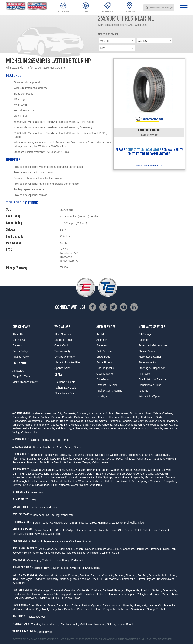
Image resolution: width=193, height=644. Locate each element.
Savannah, (157, 481)
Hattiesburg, (84, 530)
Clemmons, (66, 549)
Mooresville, (58, 553)
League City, (156, 605)
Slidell (141, 523)
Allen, (32, 605)
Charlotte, (53, 549)
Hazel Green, (51, 421)
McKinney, (18, 609)
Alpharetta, (49, 470)
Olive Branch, (126, 530)
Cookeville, (83, 590)
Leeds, (162, 421)
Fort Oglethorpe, (130, 474)
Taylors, (151, 579)
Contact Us (19, 340)
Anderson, (61, 575)
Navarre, (55, 459)
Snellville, (29, 485)
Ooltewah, (31, 598)
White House (73, 598)
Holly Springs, (42, 477)
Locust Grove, (122, 477)
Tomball (161, 609)
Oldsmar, (89, 459)
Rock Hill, (97, 579)
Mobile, (29, 425)
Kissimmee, (19, 459)
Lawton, (56, 568)
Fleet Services (63, 334)
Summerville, (128, 579)
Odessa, (78, 459)
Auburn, (111, 413)
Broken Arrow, (42, 568)
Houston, (117, 605)
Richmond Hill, (101, 481)
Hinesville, (18, 477)
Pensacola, (19, 462)
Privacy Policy (21, 357)
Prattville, (49, 428)
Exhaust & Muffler (107, 385)
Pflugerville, (110, 609)
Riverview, (32, 462)
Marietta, (171, 477)
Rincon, (115, 481)
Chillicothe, (48, 560)
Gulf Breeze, (147, 455)
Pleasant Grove (36, 617)
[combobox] (159, 8)
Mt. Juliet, (155, 594)
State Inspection (148, 362)
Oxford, (174, 425)
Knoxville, (78, 594)
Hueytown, (101, 421)
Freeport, (133, 455)
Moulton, (65, 425)
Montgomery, (42, 425)
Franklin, (146, 590)
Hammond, (104, 523)
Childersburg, (20, 417)
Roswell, (125, 481)
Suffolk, (111, 624)
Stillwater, (87, 568)
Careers (17, 345)
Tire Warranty (62, 351)
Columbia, (108, 575)
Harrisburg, (142, 549)
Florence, (127, 417)
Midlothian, (86, 624)
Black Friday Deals (65, 393)
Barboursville (44, 632)
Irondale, (127, 421)
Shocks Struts (147, 351)
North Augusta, (69, 579)
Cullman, (34, 417)
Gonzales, (91, 523)
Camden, (96, 575)
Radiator (144, 340)
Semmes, (94, 428)
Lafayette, (117, 523)
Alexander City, (54, 413)
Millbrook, (18, 425)
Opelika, (119, 425)
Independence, (50, 541)
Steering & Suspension (152, 368)
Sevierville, (44, 598)
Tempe (65, 440)
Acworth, (36, 470)
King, (47, 553)
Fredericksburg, (51, 624)
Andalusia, (70, 413)
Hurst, (137, 605)
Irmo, (15, 579)
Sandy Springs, (140, 481)
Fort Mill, (143, 575)
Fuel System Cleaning (109, 391)
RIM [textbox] (103, 48)
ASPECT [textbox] (143, 41)
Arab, (92, 413)
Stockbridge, (43, 485)
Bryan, (52, 605)
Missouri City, (33, 609)
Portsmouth (78, 560)
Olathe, (35, 508)
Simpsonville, (112, 579)
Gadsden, (161, 417)
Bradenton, (38, 455)
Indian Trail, (169, 549)
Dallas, (107, 605)
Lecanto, (32, 459)
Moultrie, (34, 481)
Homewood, (77, 421)
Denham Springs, (74, 523)
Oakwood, (57, 481)
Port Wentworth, (82, 481)
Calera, (157, 413)
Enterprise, (91, 417)
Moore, (65, 568)
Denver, (90, 549)
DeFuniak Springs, (83, 455)
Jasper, (153, 421)
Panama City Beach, (165, 459)
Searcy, (69, 447)
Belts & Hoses (105, 351)
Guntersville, (35, 421)
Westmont (37, 492)
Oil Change (145, 334)
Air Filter (101, 334)
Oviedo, (111, 459)
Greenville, (155, 575)
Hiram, (29, 477)
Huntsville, (115, 421)
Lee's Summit (83, 541)
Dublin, (82, 474)
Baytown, (42, 605)
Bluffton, (85, 575)
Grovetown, (162, 474)
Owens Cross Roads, (156, 425)
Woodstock (97, 485)
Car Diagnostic (105, 368)
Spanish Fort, (109, 428)
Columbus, (154, 470)
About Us (18, 334)
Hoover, (90, 421)
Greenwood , (47, 575)
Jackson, (37, 594)
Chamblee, (141, 470)
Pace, (119, 459)
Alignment (102, 340)
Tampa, (87, 462)
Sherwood (80, 447)
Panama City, (144, 459)
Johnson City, (51, 594)
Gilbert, (35, 440)
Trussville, (157, 428)
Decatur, (56, 417)
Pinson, (39, 428)
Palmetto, (129, 459)
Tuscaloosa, (171, 428)
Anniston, (82, 413)
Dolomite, (68, 417)
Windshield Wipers (149, 396)
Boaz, (149, 413)
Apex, (43, 549)
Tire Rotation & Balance (152, 379)
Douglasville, (69, 474)
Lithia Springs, (105, 477)
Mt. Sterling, (53, 515)
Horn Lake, (99, 530)
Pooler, (68, 481)
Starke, (77, 462)
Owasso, (75, 568)
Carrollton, (127, 470)
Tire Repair (145, 374)
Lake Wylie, (26, 579)
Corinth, (61, 530)
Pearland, (96, 609)
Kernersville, (36, 553)
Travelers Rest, (165, 579)
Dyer (33, 500)
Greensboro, (128, 549)
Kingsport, (66, 594)
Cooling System (106, 374)
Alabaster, (38, 413)
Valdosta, (65, 485)
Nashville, (18, 598)
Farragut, (120, 590)
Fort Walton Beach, (116, 455)
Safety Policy (20, 351)
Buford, (106, 470)
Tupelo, (29, 534)
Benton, (38, 447)
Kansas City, (67, 541)
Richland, (164, 530)
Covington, (56, 523)
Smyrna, (17, 485)
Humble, (128, 605)
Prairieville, (131, 523)
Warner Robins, (80, 485)
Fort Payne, (148, 417)
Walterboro (19, 583)
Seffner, (68, 462)
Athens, (101, 413)
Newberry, (53, 579)
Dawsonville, (43, 474)
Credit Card (61, 345)
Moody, (55, 425)
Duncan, (120, 575)
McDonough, (20, 481)
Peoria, (45, 440)
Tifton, (54, 485)
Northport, (95, 425)
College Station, (81, 605)
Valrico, (96, 462)
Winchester (68, 515)
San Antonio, (138, 609)
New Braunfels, (67, 609)
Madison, (173, 421)
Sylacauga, (124, 428)
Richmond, (124, 609)
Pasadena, (83, 609)
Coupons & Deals (65, 382)
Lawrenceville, (87, 477)
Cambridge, (34, 560)
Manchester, (116, 594)
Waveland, (41, 534)
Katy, (145, 605)
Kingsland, (71, 477)
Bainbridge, (94, 470)
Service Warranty (65, 357)
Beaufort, (74, 575)
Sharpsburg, (171, 481)
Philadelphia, (150, 530)
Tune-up (143, 391)
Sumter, (141, 579)
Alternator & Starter (150, 357)
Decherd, (108, 590)
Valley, (16, 432)
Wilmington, (94, 553)
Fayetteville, (112, 474)
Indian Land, (170, 575)
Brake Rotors (104, 362)
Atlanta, (70, 470)
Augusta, (81, 470)
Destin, (99, 455)
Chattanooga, (42, 590)
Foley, (137, 417)
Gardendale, (20, 421)
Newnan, (45, 481)
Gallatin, (157, 590)
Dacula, (30, 474)
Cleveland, (57, 590)
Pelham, (17, 428)
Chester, (36, 624)
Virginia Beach (125, 624)
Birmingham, (137, 413)
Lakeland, (91, 594)
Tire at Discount (52, 639)
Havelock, (156, 549)
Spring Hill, (58, 598)
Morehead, (39, 515)
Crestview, (65, 455)
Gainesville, (147, 474)
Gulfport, (71, 530)
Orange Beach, (134, 425)
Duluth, (91, 474)
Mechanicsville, (70, 624)
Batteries (102, 345)
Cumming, (18, 474)
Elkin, (116, 549)
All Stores (18, 371)
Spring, (151, 609)
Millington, (143, 594)
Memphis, (130, 594)
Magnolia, (170, 605)
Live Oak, (44, 459)
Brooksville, (52, 455)
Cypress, (96, 605)
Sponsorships (62, 368)
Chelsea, (168, 413)
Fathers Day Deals (65, 388)
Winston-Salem (111, 553)
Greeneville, (170, 590)
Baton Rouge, (41, 523)
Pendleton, (85, 579)
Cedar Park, (64, 605)
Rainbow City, (64, 428)
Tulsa (97, 568)
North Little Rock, (53, 447)
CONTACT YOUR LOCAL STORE (143, 150)
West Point (54, 534)
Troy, (147, 428)
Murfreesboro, (170, 594)
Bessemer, (122, 413)
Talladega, (137, 428)
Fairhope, (115, 417)
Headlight (102, 396)
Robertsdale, (80, 428)
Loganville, (137, 477)
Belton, (36, 541)
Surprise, (55, 440)
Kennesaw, (58, 477)
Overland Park (48, 508)
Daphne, (46, 417)
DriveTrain (103, 379)
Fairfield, (103, 417)
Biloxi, (38, 530)
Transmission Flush (150, 385)
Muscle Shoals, (80, 425)
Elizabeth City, (104, 549)
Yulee (105, 462)
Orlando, (100, 459)
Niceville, (67, 459)
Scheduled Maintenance (153, 345)
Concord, (79, 549)
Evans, (100, 474)
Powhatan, (100, 624)
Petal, (138, 530)
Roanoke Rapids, (76, 553)
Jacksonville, (140, 421)
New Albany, (63, 560)
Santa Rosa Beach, (51, 462)
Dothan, (79, 417)
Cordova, (96, 590)
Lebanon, (103, 594)
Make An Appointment (25, 382)
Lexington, (40, 579)
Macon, (149, 477)
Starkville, (18, 534)
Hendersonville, (22, 594)
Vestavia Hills (29, 432)
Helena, (65, 421)
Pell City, (28, 428)
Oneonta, (108, 425)
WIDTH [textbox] (105, 41)
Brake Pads (103, 357)
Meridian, (112, 530)
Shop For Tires (21, 376)
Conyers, (167, 470)
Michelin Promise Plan (68, 362)
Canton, (116, 470)
